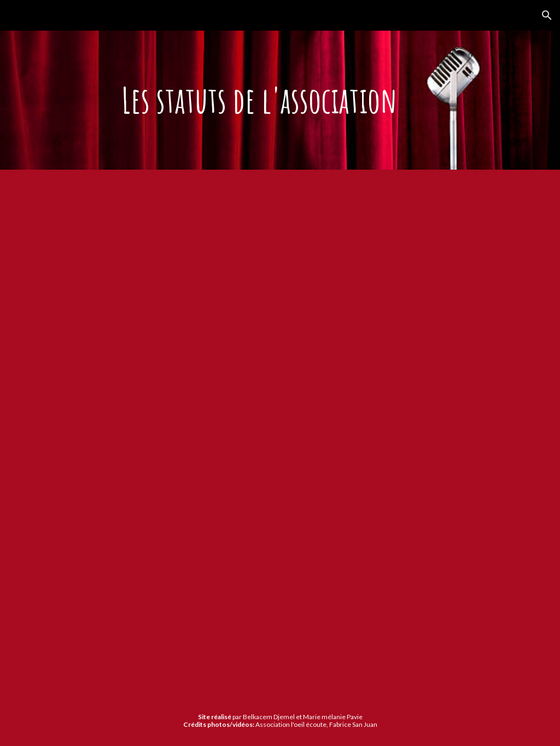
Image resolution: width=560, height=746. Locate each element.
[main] (280, 100)
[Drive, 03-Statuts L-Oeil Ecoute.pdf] (259, 433)
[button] (547, 15)
